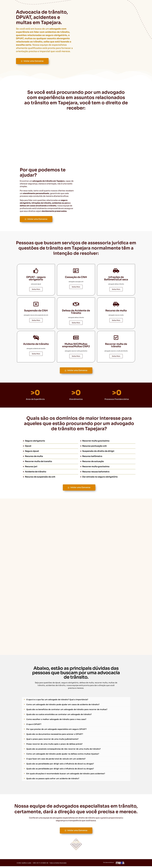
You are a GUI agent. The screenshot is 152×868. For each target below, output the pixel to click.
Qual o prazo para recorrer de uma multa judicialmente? (52, 741)
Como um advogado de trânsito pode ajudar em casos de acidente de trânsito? (63, 706)
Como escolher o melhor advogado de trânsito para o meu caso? (56, 721)
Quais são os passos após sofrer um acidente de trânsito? (53, 780)
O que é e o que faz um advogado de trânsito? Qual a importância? (57, 701)
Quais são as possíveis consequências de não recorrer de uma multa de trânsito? (63, 751)
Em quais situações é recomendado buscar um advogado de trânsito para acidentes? (66, 775)
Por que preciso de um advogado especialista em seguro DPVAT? (56, 731)
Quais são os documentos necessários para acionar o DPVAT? (55, 736)
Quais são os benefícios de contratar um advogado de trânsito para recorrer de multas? (67, 711)
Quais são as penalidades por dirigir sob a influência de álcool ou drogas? (60, 766)
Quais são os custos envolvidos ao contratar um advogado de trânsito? (59, 716)
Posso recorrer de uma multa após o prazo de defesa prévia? (54, 746)
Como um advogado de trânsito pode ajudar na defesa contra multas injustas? (63, 756)
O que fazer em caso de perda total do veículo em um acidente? (56, 761)
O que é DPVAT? (34, 726)
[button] (76, 701)
